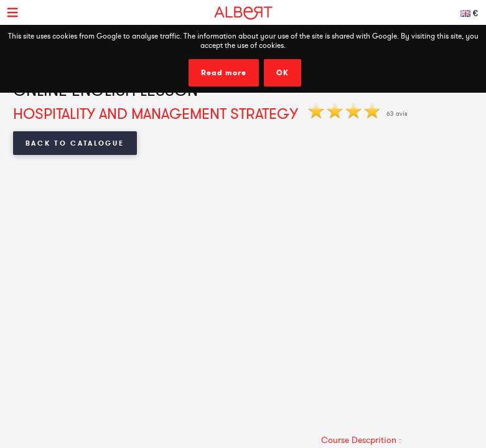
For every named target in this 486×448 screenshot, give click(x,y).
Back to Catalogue (75, 143)
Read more (224, 73)
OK (283, 73)
